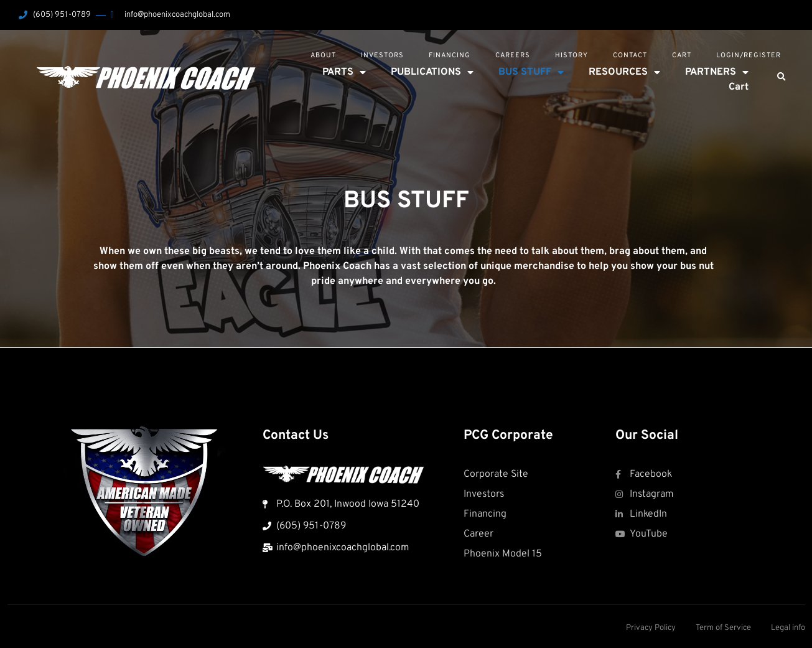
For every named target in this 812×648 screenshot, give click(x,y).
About (323, 55)
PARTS (344, 72)
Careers (513, 55)
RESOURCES (624, 72)
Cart (682, 55)
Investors (382, 55)
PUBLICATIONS (432, 72)
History (572, 55)
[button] (781, 77)
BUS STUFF (531, 72)
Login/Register (749, 55)
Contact (630, 55)
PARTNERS (717, 72)
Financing (450, 55)
